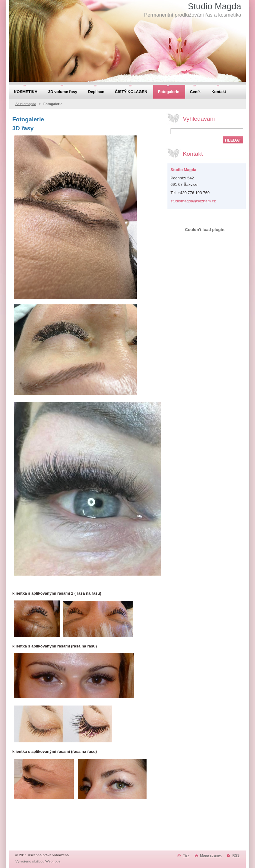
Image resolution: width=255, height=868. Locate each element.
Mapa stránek (211, 855)
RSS (236, 855)
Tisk (186, 855)
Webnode (53, 861)
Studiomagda (26, 104)
